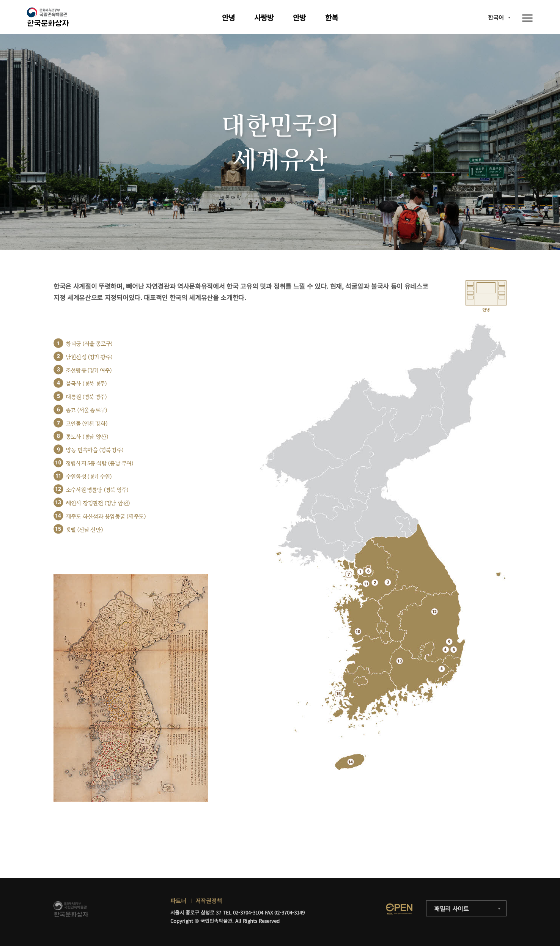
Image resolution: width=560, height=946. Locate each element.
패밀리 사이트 (451, 908)
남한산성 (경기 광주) (89, 357)
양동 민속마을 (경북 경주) (94, 450)
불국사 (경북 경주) (86, 384)
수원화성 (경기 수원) (89, 477)
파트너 (178, 901)
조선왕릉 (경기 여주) (89, 371)
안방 (299, 17)
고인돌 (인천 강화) (87, 424)
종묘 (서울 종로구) (86, 410)
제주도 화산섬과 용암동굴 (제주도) (106, 517)
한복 (332, 17)
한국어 (496, 17)
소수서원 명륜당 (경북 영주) (97, 490)
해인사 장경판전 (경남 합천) (98, 503)
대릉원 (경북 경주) (86, 397)
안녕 (228, 17)
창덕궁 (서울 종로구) (89, 344)
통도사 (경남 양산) (87, 437)
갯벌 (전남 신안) (84, 530)
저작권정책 (209, 901)
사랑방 (264, 17)
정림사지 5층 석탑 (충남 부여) (100, 464)
